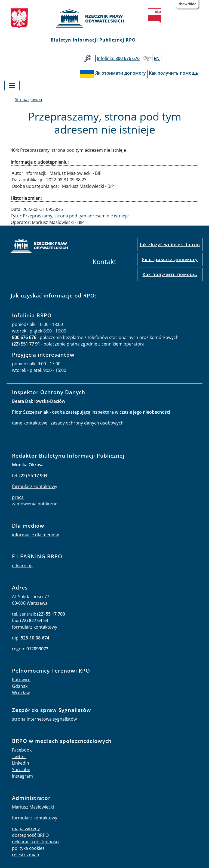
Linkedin (21, 763)
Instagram (22, 776)
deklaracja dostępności (36, 842)
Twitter (19, 756)
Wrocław (21, 693)
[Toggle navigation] (12, 85)
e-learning (22, 566)
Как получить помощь (170, 274)
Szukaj (88, 58)
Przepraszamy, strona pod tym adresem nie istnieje (76, 216)
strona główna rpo (39, 247)
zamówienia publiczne (35, 504)
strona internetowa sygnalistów (44, 719)
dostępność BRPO (30, 835)
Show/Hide (187, 4)
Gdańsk (20, 686)
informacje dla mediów (35, 535)
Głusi (147, 58)
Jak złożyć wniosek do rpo (170, 245)
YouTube (21, 769)
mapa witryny (26, 829)
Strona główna (28, 99)
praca (18, 497)
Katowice (21, 680)
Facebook (22, 750)
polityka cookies (28, 848)
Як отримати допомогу (170, 259)
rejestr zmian (26, 855)
